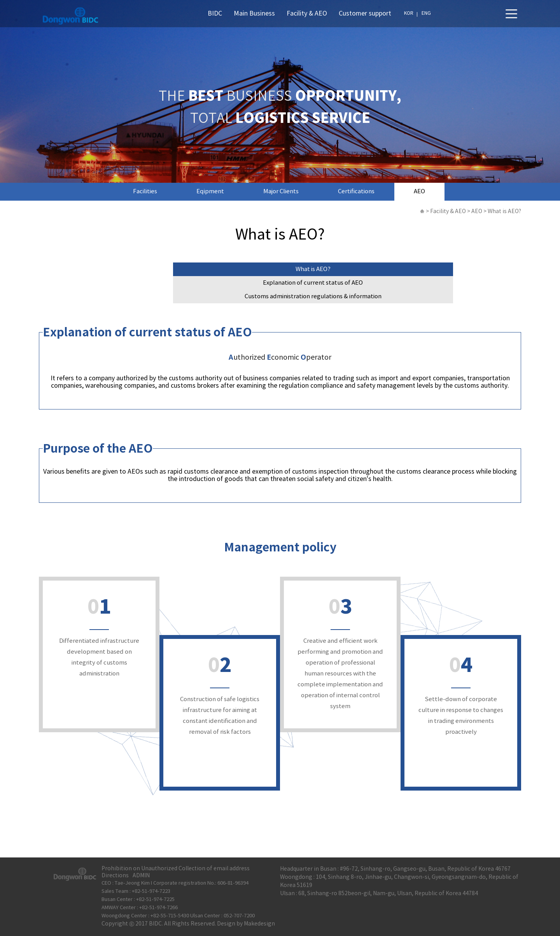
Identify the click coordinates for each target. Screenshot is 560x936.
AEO (419, 192)
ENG (426, 13)
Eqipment (210, 192)
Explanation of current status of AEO (313, 283)
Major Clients (281, 192)
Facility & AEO (307, 14)
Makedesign (259, 924)
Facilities (145, 192)
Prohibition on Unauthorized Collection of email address (176, 869)
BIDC (215, 14)
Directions (115, 876)
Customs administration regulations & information (313, 297)
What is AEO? (313, 269)
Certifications (356, 192)
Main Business (254, 14)
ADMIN (141, 876)
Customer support (365, 14)
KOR (409, 13)
